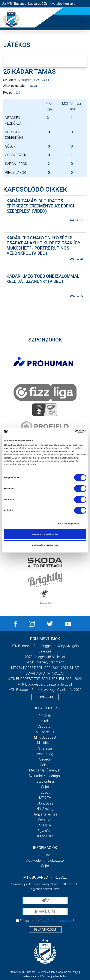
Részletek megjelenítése (69, 524)
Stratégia (45, 748)
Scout (45, 792)
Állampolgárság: (14, 86)
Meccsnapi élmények (45, 770)
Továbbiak (45, 697)
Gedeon (45, 759)
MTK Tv (45, 798)
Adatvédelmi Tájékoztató (45, 860)
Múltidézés (45, 743)
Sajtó (45, 787)
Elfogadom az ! (47, 921)
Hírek (45, 721)
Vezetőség (45, 754)
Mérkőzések (45, 732)
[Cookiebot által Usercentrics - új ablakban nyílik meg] (68, 431)
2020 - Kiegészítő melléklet (45, 657)
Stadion (45, 825)
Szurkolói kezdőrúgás (45, 776)
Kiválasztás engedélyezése (45, 545)
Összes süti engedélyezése (45, 534)
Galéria (45, 765)
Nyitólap (45, 715)
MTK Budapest (45, 737)
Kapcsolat (45, 836)
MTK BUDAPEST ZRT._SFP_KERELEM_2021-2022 (45, 679)
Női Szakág (45, 809)
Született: (10, 80)
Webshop (45, 820)
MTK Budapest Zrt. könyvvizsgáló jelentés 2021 (45, 690)
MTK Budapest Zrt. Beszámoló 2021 (45, 684)
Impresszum (45, 855)
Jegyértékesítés (45, 814)
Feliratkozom (45, 930)
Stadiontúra (45, 781)
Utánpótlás (45, 803)
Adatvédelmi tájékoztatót (56, 921)
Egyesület (45, 831)
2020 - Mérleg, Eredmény (45, 662)
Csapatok (45, 726)
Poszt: (7, 93)
